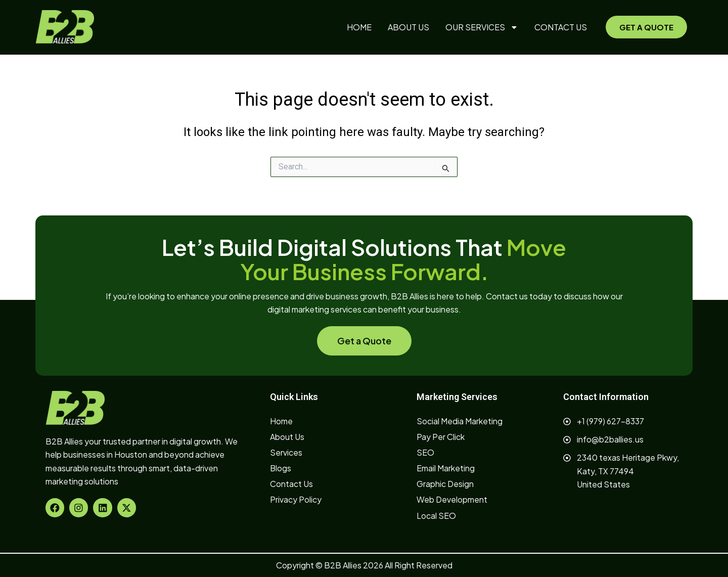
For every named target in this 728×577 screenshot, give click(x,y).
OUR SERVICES (482, 27)
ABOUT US (408, 27)
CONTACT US (561, 27)
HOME (359, 27)
